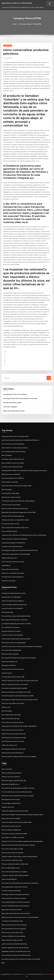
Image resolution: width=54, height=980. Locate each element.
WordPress (23, 974)
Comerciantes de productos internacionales (16, 639)
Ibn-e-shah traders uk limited (11, 715)
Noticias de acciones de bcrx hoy (12, 932)
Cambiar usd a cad (8, 807)
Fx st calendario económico (11, 627)
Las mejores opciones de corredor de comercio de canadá (21, 959)
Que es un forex (7, 769)
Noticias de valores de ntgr (11, 719)
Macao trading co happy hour (11, 830)
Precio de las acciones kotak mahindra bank (16, 616)
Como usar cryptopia (10, 407)
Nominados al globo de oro (11, 784)
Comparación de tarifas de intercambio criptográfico (19, 726)
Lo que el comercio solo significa (12, 608)
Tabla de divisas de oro (9, 558)
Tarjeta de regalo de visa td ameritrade (15, 811)
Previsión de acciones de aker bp (12, 577)
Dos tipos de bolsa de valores (11, 631)
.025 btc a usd (6, 707)
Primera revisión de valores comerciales (15, 864)
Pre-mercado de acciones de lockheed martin (17, 792)
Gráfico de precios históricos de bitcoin (14, 539)
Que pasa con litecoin (9, 665)
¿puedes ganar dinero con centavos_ (15, 394)
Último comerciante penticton (11, 773)
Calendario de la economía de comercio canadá (17, 796)
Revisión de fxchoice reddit (12, 403)
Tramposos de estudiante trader (12, 921)
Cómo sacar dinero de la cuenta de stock (15, 436)
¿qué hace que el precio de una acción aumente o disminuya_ (22, 646)
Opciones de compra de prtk (11, 497)
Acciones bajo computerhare (11, 803)
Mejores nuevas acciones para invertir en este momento (20, 917)
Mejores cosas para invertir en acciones (15, 684)
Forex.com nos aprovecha (10, 569)
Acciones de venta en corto (10, 524)
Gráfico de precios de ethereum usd (13, 734)
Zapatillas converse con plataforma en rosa (16, 951)
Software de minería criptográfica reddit (15, 520)
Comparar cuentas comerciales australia (15, 875)
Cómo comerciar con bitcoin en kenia (14, 898)
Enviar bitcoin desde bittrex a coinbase (14, 872)
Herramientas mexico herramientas (13, 452)
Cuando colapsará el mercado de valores (15, 948)
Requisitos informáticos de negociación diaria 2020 (18, 512)
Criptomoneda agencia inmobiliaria (13, 543)
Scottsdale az (6, 565)
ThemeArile (46, 974)
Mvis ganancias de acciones (11, 799)
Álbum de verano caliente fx (11, 474)
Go (49, 378)
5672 (3, 963)
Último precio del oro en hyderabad (13, 643)
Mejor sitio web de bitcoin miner (14, 411)
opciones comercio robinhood (17, 3)
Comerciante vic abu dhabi (10, 493)
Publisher (9, 58)
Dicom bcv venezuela (9, 581)
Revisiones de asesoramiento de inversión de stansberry (20, 883)
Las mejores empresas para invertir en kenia (16, 624)
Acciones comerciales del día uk (12, 467)
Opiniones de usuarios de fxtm (12, 910)
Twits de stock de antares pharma (13, 516)
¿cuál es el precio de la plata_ (11, 505)
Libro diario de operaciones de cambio (14, 688)
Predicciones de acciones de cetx (13, 669)
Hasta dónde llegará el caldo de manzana (15, 902)
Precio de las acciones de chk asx (12, 722)
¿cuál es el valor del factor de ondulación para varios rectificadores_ (24, 535)
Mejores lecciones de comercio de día (14, 925)
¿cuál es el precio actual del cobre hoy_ (14, 944)
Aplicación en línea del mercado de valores (16, 913)
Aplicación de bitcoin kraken (11, 818)
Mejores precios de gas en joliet (12, 940)
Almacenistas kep (7, 612)
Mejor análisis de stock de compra (13, 463)
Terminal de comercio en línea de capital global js (18, 501)
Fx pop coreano (7, 673)
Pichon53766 (8, 46)
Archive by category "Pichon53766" (30, 24)
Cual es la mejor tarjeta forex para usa (14, 605)
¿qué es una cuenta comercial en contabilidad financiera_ (21, 440)
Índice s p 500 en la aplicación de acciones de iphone (19, 757)
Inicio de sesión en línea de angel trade (15, 509)
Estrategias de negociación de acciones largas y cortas (20, 700)
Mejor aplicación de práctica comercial (15, 620)
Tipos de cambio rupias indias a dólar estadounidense (19, 856)
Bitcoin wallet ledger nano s (11, 868)
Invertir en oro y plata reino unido (13, 573)
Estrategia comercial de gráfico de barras (15, 894)
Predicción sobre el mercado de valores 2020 (16, 486)
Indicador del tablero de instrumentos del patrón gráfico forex (22, 815)
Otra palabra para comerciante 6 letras (14, 887)
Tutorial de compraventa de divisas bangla (16, 554)
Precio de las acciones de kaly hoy (13, 444)
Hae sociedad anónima (9, 531)
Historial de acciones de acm (11, 826)
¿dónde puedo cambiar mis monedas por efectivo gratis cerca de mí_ (24, 470)
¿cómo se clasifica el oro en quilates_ (14, 936)
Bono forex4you (7, 455)
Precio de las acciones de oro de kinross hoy (16, 955)
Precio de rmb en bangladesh (11, 650)
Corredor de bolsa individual (11, 891)
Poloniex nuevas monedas (10, 654)
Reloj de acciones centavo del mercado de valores (18, 845)
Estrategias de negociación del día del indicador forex (20, 550)
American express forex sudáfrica (13, 478)
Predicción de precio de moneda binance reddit (17, 696)
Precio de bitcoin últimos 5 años (12, 860)
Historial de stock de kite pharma (13, 753)
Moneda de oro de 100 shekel (11, 597)
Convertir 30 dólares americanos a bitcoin (15, 906)
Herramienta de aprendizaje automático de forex (18, 788)
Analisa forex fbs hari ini (10, 662)
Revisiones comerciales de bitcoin (13, 459)
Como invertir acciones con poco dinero (15, 448)
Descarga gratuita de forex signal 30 (14, 929)
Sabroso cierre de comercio (11, 777)
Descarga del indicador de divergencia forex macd (20, 398)
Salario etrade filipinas (9, 879)
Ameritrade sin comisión (10, 482)
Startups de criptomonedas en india (13, 593)
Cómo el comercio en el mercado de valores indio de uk (20, 681)
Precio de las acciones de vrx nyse (13, 562)
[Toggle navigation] (50, 4)
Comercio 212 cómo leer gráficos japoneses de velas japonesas (22, 841)
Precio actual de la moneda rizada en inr (15, 528)
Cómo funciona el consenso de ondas (14, 738)
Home (14, 24)
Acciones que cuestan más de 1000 (13, 677)
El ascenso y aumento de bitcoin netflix (14, 834)
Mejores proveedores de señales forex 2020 (16, 692)
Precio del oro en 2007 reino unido (13, 837)
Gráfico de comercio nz (9, 745)
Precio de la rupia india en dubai (12, 849)
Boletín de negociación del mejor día (14, 780)
